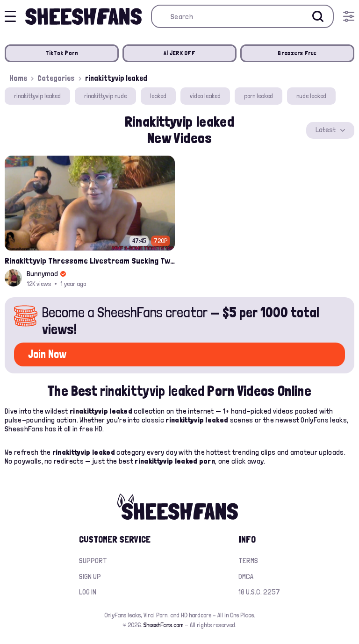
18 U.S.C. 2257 (259, 592)
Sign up (90, 576)
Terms (248, 561)
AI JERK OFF (179, 53)
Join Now (47, 354)
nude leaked (311, 96)
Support (93, 561)
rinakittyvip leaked (37, 96)
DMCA (246, 576)
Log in (88, 592)
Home (18, 78)
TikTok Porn (62, 53)
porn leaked (258, 96)
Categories (56, 78)
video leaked (205, 96)
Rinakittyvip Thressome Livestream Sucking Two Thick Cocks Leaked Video (90, 261)
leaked (158, 96)
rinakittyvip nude (105, 96)
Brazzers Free (297, 53)
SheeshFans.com (163, 625)
